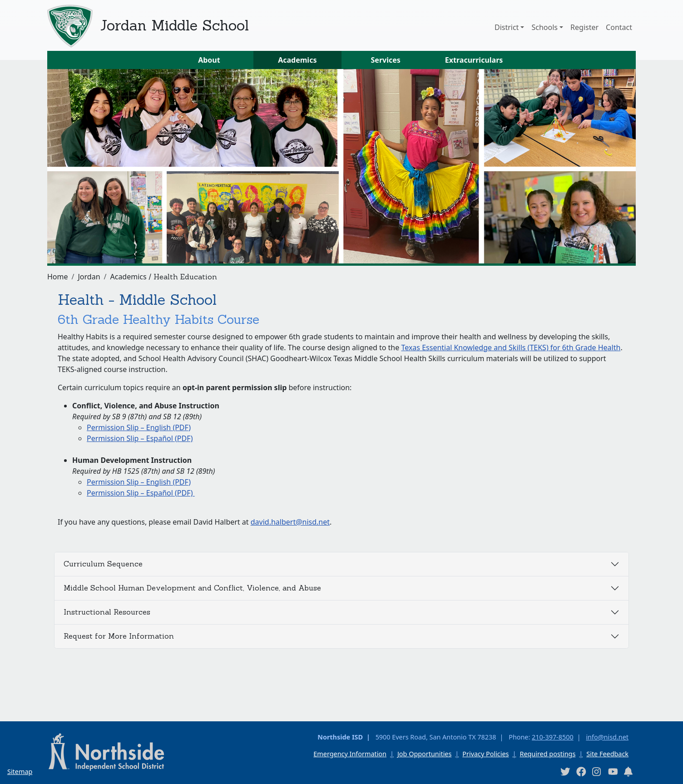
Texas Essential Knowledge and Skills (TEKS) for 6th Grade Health (511, 347)
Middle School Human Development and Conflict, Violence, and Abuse (192, 588)
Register (584, 27)
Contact (619, 27)
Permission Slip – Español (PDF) (140, 438)
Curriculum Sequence (103, 564)
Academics (297, 60)
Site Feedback (607, 754)
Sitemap (20, 772)
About (209, 60)
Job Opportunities (424, 754)
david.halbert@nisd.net (290, 522)
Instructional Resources (107, 612)
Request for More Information (119, 636)
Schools (544, 27)
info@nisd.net (607, 737)
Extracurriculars (474, 60)
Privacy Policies (485, 754)
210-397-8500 (553, 737)
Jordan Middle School (174, 25)
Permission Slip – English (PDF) (139, 427)
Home (58, 277)
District (507, 27)
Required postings (547, 754)
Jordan (89, 277)
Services (386, 60)
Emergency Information (350, 754)
